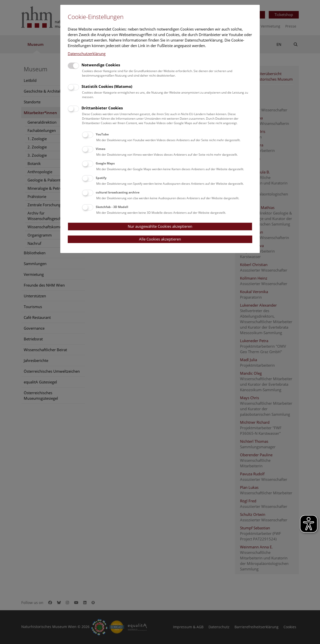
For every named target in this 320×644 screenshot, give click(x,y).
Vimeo (100, 149)
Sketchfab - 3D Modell (112, 207)
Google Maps (105, 163)
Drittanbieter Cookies (102, 108)
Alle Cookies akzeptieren (160, 239)
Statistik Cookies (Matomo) (107, 86)
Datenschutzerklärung (87, 54)
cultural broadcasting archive (118, 192)
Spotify (101, 178)
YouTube (102, 134)
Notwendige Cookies (101, 65)
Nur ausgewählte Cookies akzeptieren (160, 226)
